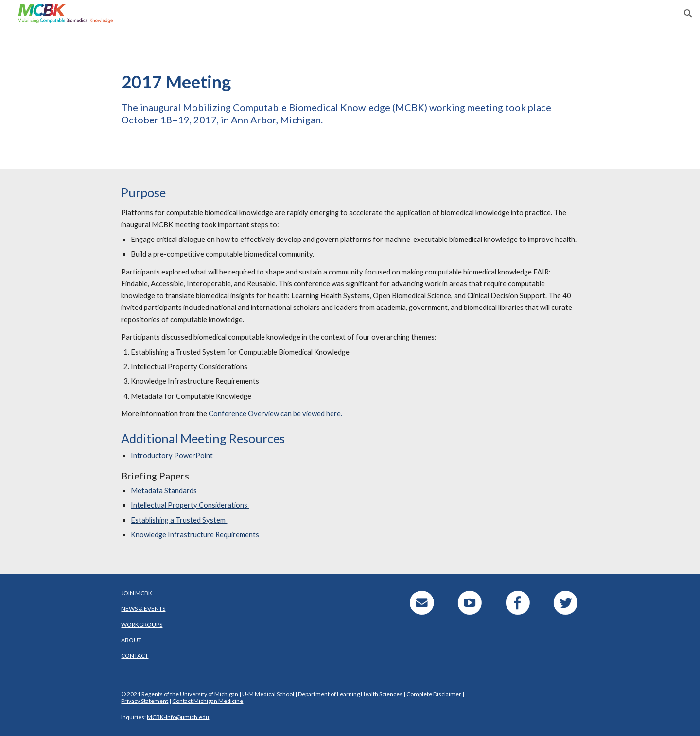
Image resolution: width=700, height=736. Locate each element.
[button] (688, 14)
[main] (350, 98)
